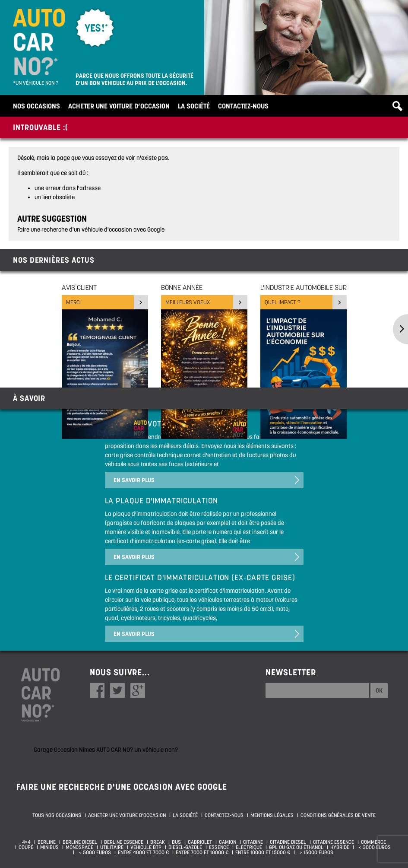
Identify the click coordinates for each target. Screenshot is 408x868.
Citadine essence (334, 842)
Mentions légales (272, 815)
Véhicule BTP (146, 847)
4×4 (26, 842)
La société (194, 106)
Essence (219, 847)
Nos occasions (36, 106)
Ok (379, 690)
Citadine (253, 842)
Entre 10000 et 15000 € (263, 852)
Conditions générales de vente (338, 815)
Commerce (373, 842)
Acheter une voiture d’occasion (119, 106)
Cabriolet (200, 842)
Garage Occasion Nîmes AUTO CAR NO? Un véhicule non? (106, 750)
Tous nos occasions (57, 815)
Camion (228, 842)
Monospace (79, 847)
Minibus (49, 847)
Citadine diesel (288, 842)
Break (158, 842)
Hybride (340, 847)
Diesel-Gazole (185, 847)
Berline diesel (80, 842)
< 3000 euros (373, 847)
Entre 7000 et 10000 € (202, 852)
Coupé (26, 847)
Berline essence (124, 842)
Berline (47, 842)
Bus (176, 842)
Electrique (249, 847)
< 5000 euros (94, 852)
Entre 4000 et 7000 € (143, 852)
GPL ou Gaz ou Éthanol (296, 847)
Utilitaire (112, 847)
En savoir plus (134, 480)
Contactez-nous (243, 106)
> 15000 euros (315, 852)
